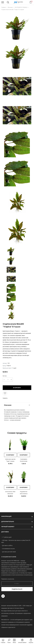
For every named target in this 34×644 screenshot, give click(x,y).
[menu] (3, 2)
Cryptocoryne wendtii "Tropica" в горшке (13, 10)
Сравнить (5, 398)
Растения (10, 7)
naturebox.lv (5, 633)
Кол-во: (5, 376)
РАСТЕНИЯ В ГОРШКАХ (21, 7)
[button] (9, 641)
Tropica (9, 366)
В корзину (17, 388)
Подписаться (17, 589)
